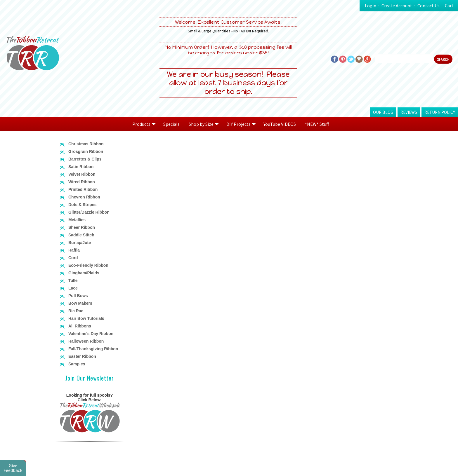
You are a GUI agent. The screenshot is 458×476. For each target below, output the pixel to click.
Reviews (409, 112)
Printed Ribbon (83, 189)
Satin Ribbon (81, 167)
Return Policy (440, 112)
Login (371, 6)
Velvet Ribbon (82, 174)
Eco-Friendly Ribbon (88, 265)
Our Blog (383, 112)
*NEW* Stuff (317, 124)
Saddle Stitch (81, 235)
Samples (77, 364)
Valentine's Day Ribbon (91, 334)
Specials (171, 124)
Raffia (74, 250)
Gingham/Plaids (84, 273)
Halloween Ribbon (86, 341)
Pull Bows (78, 296)
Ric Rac (76, 311)
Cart (449, 6)
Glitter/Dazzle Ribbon (89, 212)
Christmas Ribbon (86, 144)
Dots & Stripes (82, 205)
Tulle (73, 280)
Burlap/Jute (80, 243)
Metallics (77, 220)
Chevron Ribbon (84, 197)
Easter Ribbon (82, 356)
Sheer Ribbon (82, 227)
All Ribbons (80, 326)
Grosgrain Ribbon (86, 151)
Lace (73, 288)
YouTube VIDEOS (280, 124)
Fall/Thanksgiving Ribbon (93, 349)
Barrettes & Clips (85, 159)
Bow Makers (80, 303)
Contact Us (428, 6)
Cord (73, 258)
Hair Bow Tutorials (86, 318)
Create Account (397, 6)
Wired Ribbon (82, 182)
